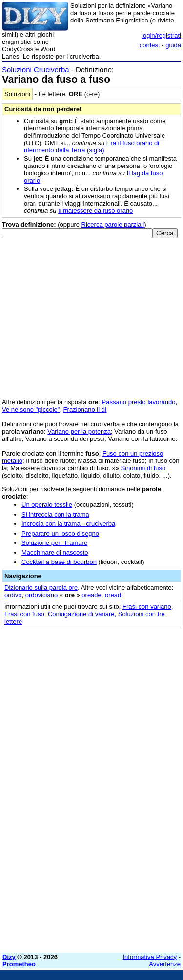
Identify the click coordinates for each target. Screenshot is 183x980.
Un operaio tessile (47, 505)
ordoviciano (42, 595)
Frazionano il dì (85, 409)
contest (150, 45)
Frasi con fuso (24, 614)
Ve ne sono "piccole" (31, 409)
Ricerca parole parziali (113, 224)
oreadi (114, 595)
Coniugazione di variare (81, 614)
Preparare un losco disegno (60, 533)
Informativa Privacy (150, 957)
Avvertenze (165, 964)
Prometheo (19, 964)
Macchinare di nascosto (55, 553)
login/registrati (161, 35)
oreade (91, 595)
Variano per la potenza (79, 431)
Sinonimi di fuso (143, 468)
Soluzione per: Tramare (54, 543)
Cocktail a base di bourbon (59, 562)
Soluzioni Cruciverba (36, 70)
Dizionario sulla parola (41, 588)
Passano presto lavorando (139, 402)
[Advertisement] (91, 854)
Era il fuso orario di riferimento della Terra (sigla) (91, 146)
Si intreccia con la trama (55, 514)
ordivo (13, 595)
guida (173, 45)
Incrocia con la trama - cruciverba (68, 524)
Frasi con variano (147, 607)
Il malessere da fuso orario (95, 211)
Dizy (9, 957)
